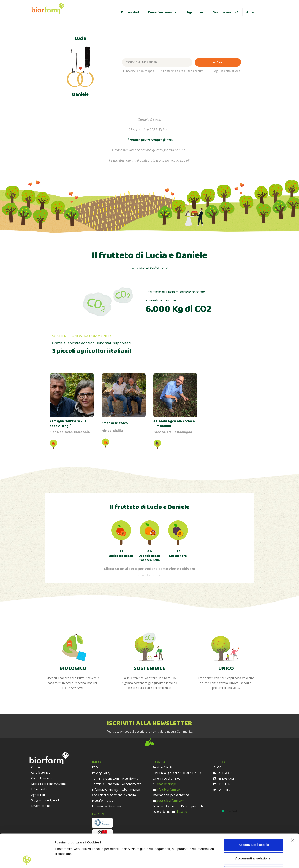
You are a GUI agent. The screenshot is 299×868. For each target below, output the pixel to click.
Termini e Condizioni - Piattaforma (115, 779)
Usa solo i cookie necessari (254, 841)
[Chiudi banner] (293, 809)
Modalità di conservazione (49, 784)
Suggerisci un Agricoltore (48, 800)
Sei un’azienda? (225, 12)
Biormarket (130, 12)
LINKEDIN (222, 784)
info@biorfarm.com (169, 790)
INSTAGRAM (224, 779)
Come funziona (160, 12)
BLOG (218, 767)
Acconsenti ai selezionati (254, 827)
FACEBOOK (223, 773)
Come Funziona (42, 778)
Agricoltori (196, 12)
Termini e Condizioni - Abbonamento (117, 784)
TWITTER (222, 790)
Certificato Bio (41, 772)
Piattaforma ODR (104, 801)
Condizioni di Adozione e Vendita (114, 795)
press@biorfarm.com (170, 801)
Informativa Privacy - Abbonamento (116, 790)
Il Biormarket (40, 789)
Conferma (218, 62)
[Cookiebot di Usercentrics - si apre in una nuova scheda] (27, 860)
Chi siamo (38, 767)
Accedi (252, 12)
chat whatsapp (166, 784)
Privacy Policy (101, 773)
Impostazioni (267, 860)
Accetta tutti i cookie (254, 813)
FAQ (95, 767)
